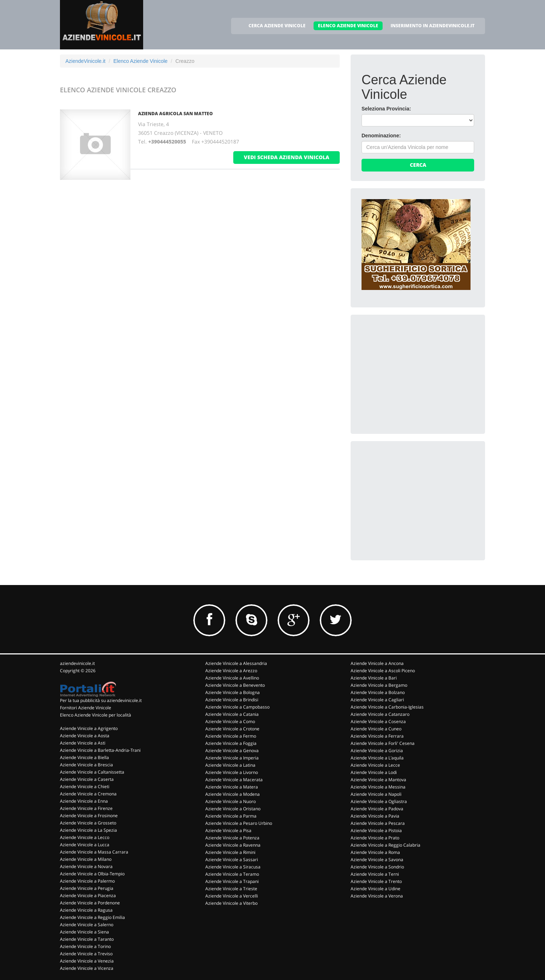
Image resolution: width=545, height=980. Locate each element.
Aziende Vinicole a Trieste (231, 889)
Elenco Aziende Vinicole (140, 61)
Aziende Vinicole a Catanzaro (380, 714)
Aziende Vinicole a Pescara (378, 823)
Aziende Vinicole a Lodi (374, 772)
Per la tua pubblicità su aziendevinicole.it (101, 700)
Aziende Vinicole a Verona (377, 896)
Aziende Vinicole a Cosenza (378, 721)
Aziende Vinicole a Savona (377, 860)
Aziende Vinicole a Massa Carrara (94, 852)
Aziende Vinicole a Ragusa (86, 910)
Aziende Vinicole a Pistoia (376, 830)
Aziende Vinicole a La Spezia (88, 830)
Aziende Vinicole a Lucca (85, 845)
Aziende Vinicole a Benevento (235, 685)
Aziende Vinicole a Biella (84, 757)
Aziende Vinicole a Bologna (233, 692)
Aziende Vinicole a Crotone (232, 729)
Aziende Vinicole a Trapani (232, 881)
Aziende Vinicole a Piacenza (88, 896)
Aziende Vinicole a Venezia (87, 961)
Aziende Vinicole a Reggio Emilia (92, 917)
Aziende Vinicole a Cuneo (376, 729)
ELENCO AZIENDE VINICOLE (348, 26)
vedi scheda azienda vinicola (286, 157)
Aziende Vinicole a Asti (83, 743)
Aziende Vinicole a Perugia (87, 888)
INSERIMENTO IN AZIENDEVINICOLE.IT (433, 26)
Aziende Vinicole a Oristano (233, 809)
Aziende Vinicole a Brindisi (232, 700)
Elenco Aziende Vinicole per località (96, 715)
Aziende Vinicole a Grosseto (88, 823)
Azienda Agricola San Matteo (175, 114)
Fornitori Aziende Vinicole (86, 708)
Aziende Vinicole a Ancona (377, 663)
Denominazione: (381, 136)
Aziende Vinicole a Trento (376, 881)
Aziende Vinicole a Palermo (87, 881)
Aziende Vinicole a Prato (375, 838)
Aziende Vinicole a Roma (375, 852)
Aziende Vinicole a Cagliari (377, 700)
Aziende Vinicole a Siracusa (233, 867)
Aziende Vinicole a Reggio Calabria (385, 845)
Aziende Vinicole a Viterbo (231, 903)
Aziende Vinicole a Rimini (230, 852)
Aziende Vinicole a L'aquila (377, 758)
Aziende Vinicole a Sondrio (377, 867)
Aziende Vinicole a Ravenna (233, 845)
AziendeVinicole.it (85, 61)
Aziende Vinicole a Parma (231, 816)
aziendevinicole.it (77, 663)
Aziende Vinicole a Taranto (87, 939)
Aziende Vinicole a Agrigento (89, 728)
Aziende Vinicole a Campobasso (237, 707)
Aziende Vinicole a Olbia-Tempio (92, 874)
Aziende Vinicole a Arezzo (231, 671)
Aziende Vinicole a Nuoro (231, 801)
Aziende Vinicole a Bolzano (378, 692)
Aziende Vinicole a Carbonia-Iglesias (387, 707)
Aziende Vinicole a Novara (86, 866)
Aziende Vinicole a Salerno (87, 925)
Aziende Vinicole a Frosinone (89, 816)
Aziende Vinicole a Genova (232, 751)
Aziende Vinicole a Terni (375, 874)
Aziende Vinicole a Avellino (232, 678)
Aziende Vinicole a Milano (86, 859)
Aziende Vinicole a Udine (376, 889)
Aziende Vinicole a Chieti (85, 787)
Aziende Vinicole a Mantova (378, 780)
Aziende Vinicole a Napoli (376, 794)
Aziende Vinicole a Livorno (232, 772)
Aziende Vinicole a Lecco (85, 837)
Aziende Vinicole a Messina (378, 787)
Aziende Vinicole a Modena (233, 794)
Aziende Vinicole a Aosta (85, 736)
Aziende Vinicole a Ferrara (377, 736)
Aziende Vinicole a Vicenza (87, 968)
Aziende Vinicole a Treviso (86, 954)
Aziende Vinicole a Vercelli (232, 896)
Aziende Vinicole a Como (230, 721)
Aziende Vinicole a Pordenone (90, 903)
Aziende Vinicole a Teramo (232, 874)
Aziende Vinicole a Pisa (228, 830)
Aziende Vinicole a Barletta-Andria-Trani (100, 750)
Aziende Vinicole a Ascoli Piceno (383, 671)
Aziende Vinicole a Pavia (375, 816)
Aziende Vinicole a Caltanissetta (92, 772)
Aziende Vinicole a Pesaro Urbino (239, 823)
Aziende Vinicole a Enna (84, 801)
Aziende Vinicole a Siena (84, 932)
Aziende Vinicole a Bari (374, 678)
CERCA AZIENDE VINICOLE (277, 26)
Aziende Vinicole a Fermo (231, 736)
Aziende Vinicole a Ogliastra (379, 801)
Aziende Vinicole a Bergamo (379, 685)
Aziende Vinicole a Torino (85, 946)
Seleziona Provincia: (386, 109)
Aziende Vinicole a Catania (232, 714)
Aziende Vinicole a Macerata (234, 780)
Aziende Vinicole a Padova (377, 809)
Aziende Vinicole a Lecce (375, 765)
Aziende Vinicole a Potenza (232, 838)
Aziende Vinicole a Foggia (231, 743)
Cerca (418, 165)
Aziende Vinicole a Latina (230, 765)
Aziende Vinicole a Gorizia (377, 751)
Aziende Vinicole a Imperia (232, 758)
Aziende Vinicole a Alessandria (236, 663)
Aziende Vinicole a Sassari (232, 860)
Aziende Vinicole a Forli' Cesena (383, 743)
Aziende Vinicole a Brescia (86, 765)
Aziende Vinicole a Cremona (88, 794)
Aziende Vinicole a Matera (232, 787)
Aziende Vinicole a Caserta (87, 779)
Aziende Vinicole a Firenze (86, 808)
